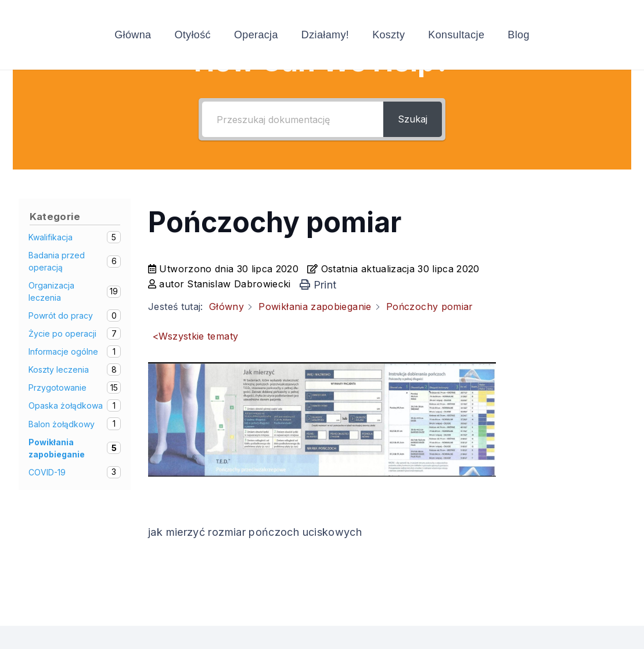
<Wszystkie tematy (195, 336)
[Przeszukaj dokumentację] (293, 119)
